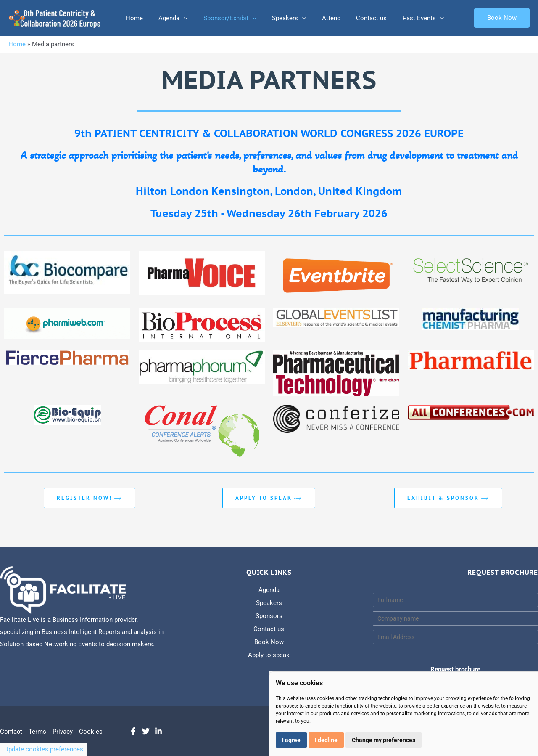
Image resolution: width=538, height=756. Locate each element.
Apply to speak (269, 498)
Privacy (63, 732)
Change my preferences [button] (384, 740)
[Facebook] (133, 731)
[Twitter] (146, 731)
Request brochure (455, 669)
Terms (37, 732)
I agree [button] (291, 740)
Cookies (91, 732)
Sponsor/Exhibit (222, 18)
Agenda (168, 18)
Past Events (403, 18)
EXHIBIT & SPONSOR (448, 498)
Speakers (278, 18)
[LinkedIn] (158, 731)
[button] (502, 18)
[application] (179, 18)
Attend (317, 18)
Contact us (354, 18)
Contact (11, 732)
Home (133, 18)
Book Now (269, 642)
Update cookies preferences (44, 749)
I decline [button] (326, 740)
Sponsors (269, 616)
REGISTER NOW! (90, 498)
